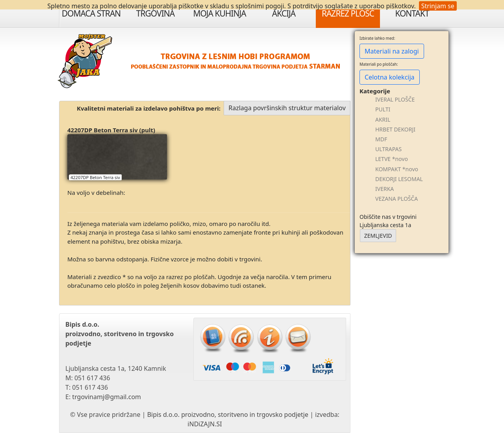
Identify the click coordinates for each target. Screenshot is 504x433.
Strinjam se (438, 6)
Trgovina (155, 13)
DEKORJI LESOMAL (399, 179)
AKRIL (383, 119)
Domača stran (91, 13)
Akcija (284, 13)
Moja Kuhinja (219, 13)
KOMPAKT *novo (397, 169)
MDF (381, 139)
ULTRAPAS (388, 149)
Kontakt (412, 13)
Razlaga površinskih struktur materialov (287, 108)
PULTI (383, 109)
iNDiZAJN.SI (205, 424)
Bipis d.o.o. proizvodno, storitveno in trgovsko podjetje (228, 414)
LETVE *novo (392, 159)
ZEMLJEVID (378, 236)
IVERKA (384, 189)
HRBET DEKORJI (395, 129)
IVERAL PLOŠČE (395, 99)
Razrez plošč (348, 13)
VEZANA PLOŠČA (397, 199)
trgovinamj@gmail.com (107, 397)
